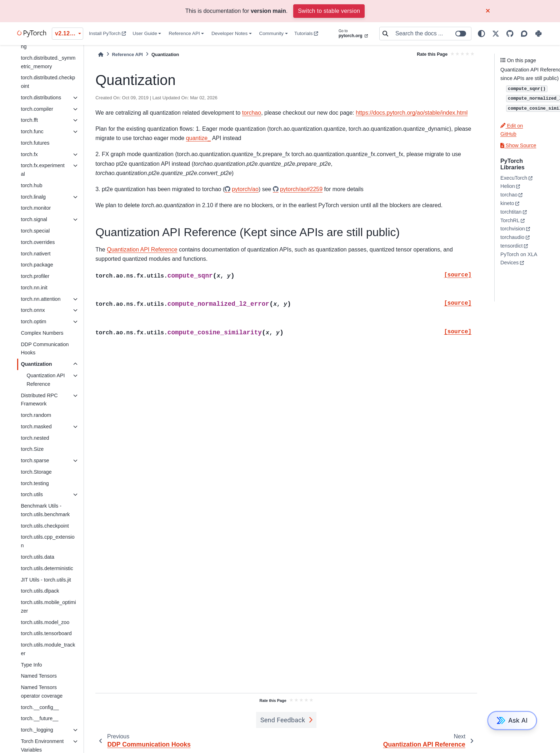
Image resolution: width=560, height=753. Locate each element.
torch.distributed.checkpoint (48, 82)
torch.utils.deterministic (47, 568)
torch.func (32, 131)
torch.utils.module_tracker (48, 649)
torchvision (513, 229)
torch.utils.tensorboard (46, 633)
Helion (508, 186)
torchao (252, 113)
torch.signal (34, 219)
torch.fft (29, 120)
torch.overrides (38, 242)
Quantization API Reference (46, 380)
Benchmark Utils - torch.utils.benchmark (45, 510)
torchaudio (512, 237)
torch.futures (35, 143)
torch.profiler (35, 276)
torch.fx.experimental (42, 170)
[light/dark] (481, 34)
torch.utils (32, 494)
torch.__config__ (40, 707)
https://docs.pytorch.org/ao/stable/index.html (412, 113)
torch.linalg (33, 197)
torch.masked (36, 427)
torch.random (36, 415)
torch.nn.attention (41, 299)
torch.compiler (37, 109)
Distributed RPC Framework (39, 400)
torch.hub (31, 185)
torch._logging (37, 730)
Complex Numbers (42, 333)
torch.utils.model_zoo (45, 622)
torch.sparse (35, 460)
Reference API (184, 33)
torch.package (37, 265)
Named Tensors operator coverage (42, 692)
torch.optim (33, 321)
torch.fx (29, 154)
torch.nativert (36, 254)
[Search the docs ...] (431, 34)
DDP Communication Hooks (45, 349)
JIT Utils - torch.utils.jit (46, 580)
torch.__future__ (39, 718)
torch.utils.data (37, 557)
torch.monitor (36, 208)
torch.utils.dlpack (40, 591)
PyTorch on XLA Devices (519, 259)
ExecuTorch (514, 178)
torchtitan (511, 212)
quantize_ (198, 138)
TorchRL (510, 220)
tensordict (511, 246)
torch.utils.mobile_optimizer (48, 607)
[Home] (101, 54)
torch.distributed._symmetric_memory (48, 62)
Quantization (36, 364)
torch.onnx (33, 310)
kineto (507, 203)
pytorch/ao (245, 189)
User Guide (145, 33)
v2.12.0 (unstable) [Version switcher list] (69, 33)
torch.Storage (36, 472)
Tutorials (306, 33)
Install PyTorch (107, 33)
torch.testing (35, 483)
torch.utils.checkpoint (45, 526)
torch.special (35, 231)
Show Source (518, 145)
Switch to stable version (329, 11)
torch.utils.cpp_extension (47, 541)
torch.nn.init (34, 288)
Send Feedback (283, 720)
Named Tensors (39, 676)
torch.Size (32, 449)
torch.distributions (41, 98)
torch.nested (35, 438)
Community (271, 33)
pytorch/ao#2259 (301, 189)
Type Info (31, 665)
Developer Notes (229, 33)
